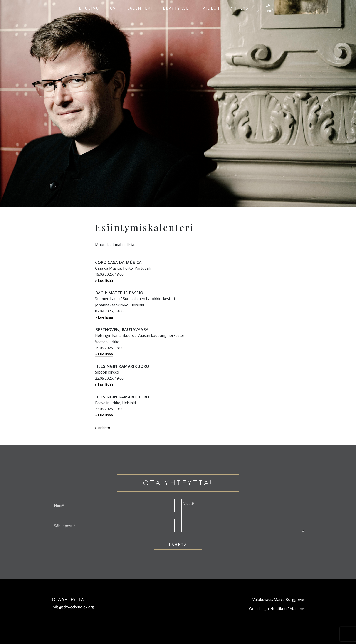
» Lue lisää (104, 280)
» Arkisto (103, 428)
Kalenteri (140, 8)
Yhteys (240, 8)
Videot (212, 8)
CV (113, 8)
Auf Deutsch (268, 11)
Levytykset (178, 8)
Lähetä (178, 545)
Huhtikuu (278, 609)
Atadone (297, 609)
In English (266, 5)
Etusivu (89, 8)
